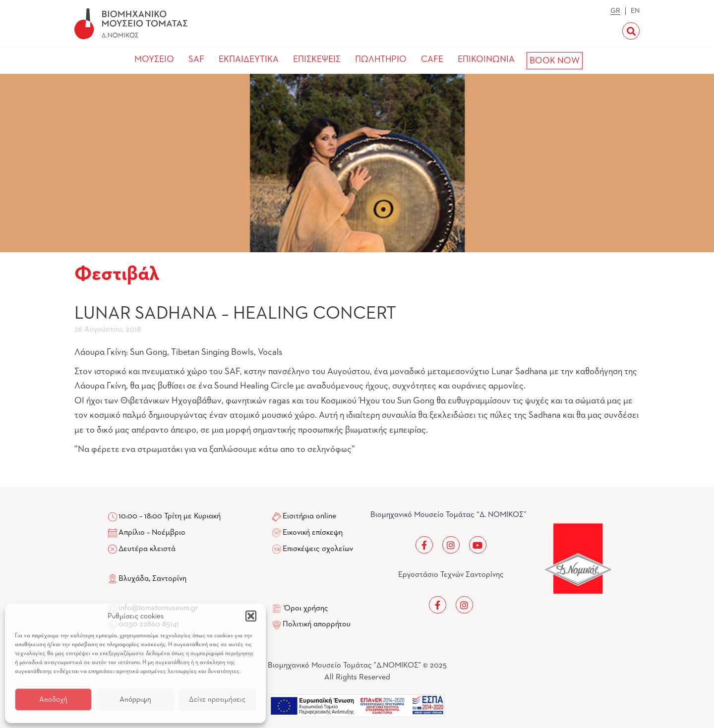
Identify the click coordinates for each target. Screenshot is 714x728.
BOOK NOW (555, 61)
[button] (251, 616)
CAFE (432, 59)
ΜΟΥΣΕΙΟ (154, 59)
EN (635, 11)
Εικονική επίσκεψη (313, 533)
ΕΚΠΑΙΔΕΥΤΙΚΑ (249, 59)
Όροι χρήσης (306, 609)
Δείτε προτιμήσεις (217, 700)
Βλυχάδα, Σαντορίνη (147, 579)
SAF (196, 59)
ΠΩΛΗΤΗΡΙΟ (381, 59)
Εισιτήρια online (309, 516)
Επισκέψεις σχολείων (318, 549)
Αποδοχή (53, 700)
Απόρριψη (135, 700)
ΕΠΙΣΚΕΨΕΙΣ (317, 59)
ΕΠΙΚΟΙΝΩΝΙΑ (486, 59)
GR (615, 11)
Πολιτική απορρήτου (317, 624)
